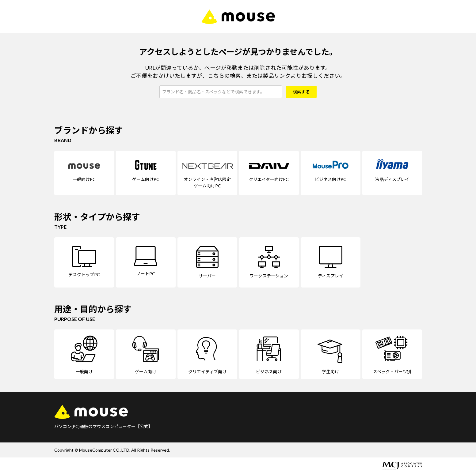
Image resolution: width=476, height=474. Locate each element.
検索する (301, 92)
